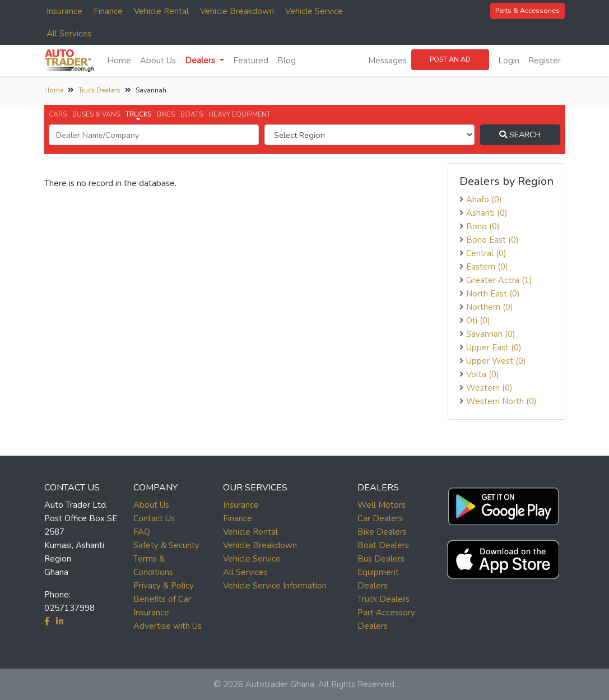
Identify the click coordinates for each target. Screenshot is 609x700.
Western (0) (489, 388)
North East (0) (493, 294)
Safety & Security (166, 545)
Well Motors (382, 505)
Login (509, 61)
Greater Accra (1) (499, 280)
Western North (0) (501, 401)
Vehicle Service (314, 11)
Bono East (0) (492, 240)
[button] (503, 504)
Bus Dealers (381, 559)
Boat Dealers (383, 545)
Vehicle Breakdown (237, 11)
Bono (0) (483, 226)
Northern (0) (490, 307)
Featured (251, 61)
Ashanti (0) (487, 213)
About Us (158, 61)
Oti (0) (478, 321)
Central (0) (486, 253)
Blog (287, 61)
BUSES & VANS (96, 114)
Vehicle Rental (161, 11)
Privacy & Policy (164, 586)
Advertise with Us (168, 626)
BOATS (192, 114)
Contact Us (154, 518)
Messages (387, 61)
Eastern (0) (487, 267)
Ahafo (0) (484, 200)
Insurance (64, 11)
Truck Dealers (99, 90)
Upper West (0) (496, 361)
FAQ (142, 532)
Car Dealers (380, 518)
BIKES (166, 114)
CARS (58, 114)
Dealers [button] (201, 61)
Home (119, 61)
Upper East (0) (494, 347)
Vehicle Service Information (275, 586)
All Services (69, 34)
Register (545, 61)
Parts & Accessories (527, 10)
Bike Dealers (382, 532)
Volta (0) (483, 374)
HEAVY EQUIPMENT (240, 114)
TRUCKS (138, 116)
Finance (108, 11)
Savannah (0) (491, 334)
